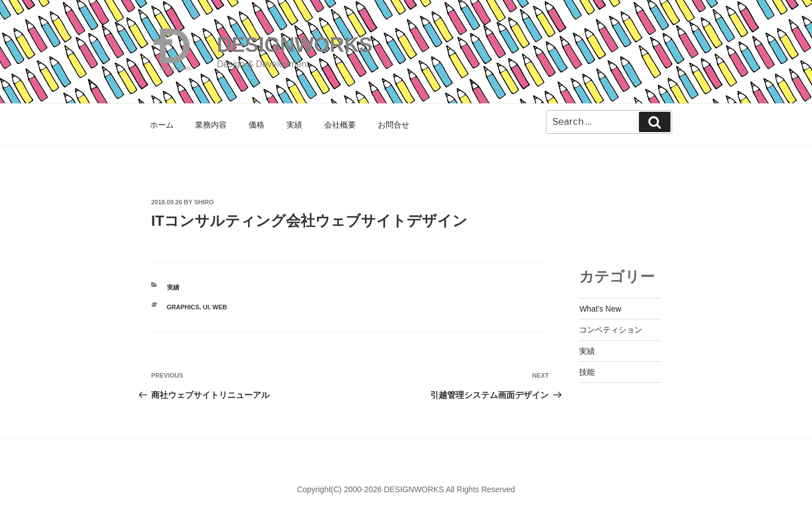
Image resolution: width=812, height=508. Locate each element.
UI (206, 307)
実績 (294, 125)
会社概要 (340, 125)
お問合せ (394, 125)
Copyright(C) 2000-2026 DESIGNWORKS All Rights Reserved (406, 489)
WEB (220, 307)
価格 (257, 125)
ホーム (162, 125)
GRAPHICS (183, 307)
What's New (600, 309)
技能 (587, 372)
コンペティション (611, 330)
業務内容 (211, 125)
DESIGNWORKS (294, 45)
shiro (204, 202)
